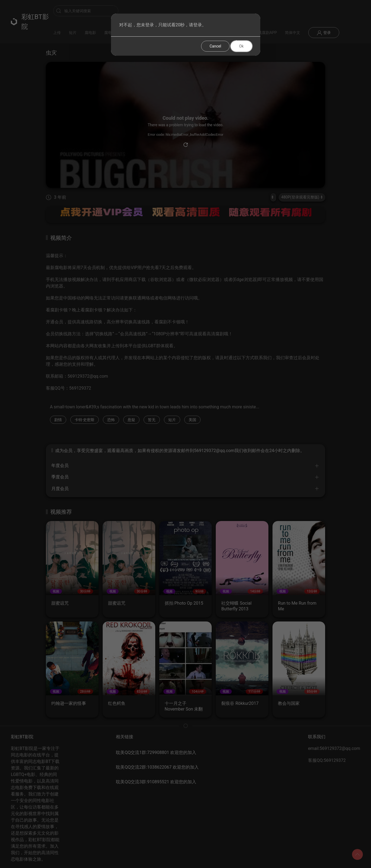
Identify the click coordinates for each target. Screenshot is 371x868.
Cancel (215, 46)
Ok (241, 46)
